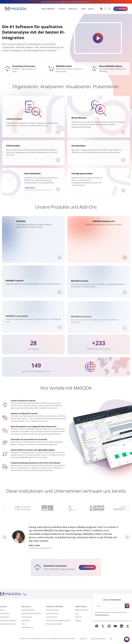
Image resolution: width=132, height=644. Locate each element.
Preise (83, 9)
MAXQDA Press (27, 627)
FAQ (23, 624)
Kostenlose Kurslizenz (8, 624)
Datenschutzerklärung (102, 615)
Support (91, 9)
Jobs (77, 613)
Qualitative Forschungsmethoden (58, 620)
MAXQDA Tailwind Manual (31, 613)
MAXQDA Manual (28, 610)
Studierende (5, 617)
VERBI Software (81, 606)
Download (89, 567)
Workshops (26, 620)
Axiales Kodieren (52, 613)
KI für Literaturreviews (54, 624)
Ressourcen (73, 9)
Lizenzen (3, 606)
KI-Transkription (52, 617)
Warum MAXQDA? (48, 9)
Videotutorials (27, 617)
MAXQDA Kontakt (82, 610)
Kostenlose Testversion (8, 620)
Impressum (83, 639)
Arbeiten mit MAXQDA (55, 606)
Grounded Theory (52, 610)
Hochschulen (5, 613)
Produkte (62, 9)
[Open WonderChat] (127, 639)
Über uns (79, 617)
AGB (111, 639)
